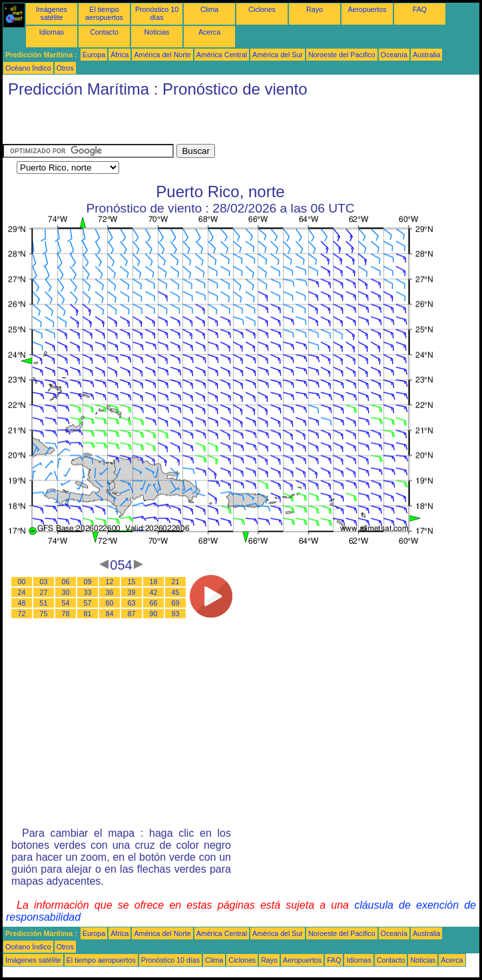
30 (66, 592)
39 (132, 592)
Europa (94, 55)
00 (22, 582)
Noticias (157, 32)
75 (44, 614)
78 (66, 614)
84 (110, 614)
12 (110, 582)
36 (110, 592)
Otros (65, 68)
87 (132, 614)
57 (88, 603)
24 (22, 592)
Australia (426, 55)
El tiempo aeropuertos (104, 13)
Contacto (104, 32)
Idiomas (52, 32)
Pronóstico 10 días (157, 13)
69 (176, 603)
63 (132, 603)
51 (44, 603)
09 (88, 582)
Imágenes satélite (52, 13)
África (120, 55)
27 (44, 592)
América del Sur (278, 55)
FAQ (420, 9)
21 (176, 582)
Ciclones (262, 9)
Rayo (315, 9)
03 (44, 582)
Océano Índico (28, 68)
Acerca (209, 32)
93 (176, 614)
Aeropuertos (367, 9)
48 (22, 603)
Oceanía (394, 55)
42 (154, 592)
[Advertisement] (158, 124)
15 (132, 582)
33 (88, 592)
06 (66, 582)
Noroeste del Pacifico (342, 55)
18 (154, 582)
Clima (209, 9)
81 (88, 614)
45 (176, 592)
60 (110, 603)
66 (154, 603)
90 (154, 614)
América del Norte (162, 55)
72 (22, 614)
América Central (222, 55)
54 (66, 603)
